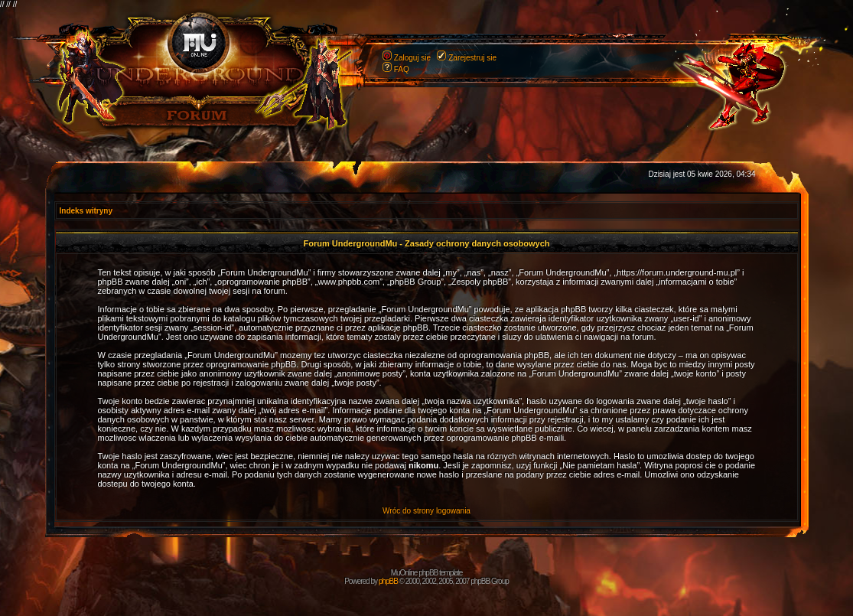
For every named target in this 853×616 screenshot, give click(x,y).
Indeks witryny (86, 211)
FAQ (402, 69)
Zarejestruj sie (472, 58)
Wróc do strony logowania (426, 511)
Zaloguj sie (412, 58)
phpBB (388, 581)
